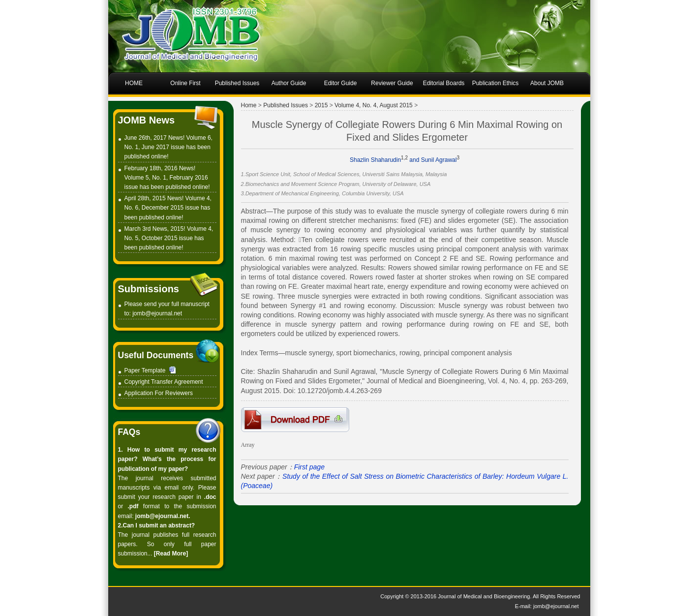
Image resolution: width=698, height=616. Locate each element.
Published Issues (286, 105)
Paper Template (145, 370)
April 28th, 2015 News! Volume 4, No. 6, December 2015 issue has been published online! (168, 208)
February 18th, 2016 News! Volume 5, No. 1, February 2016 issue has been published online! (167, 178)
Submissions (149, 289)
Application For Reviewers (159, 393)
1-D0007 (295, 420)
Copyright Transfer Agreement (164, 382)
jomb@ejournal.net (157, 313)
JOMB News (147, 120)
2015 (321, 105)
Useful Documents (156, 355)
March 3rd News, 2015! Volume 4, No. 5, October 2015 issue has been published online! (169, 238)
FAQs (129, 432)
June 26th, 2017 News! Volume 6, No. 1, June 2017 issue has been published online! (168, 147)
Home (249, 105)
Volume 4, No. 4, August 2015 (374, 105)
